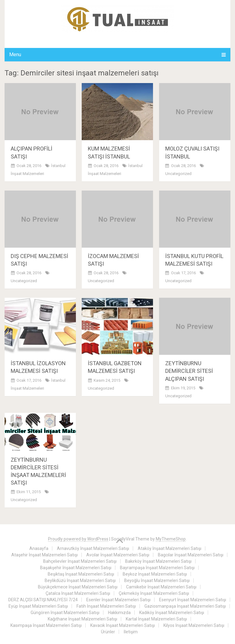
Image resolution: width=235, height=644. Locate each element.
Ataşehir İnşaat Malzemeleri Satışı (45, 555)
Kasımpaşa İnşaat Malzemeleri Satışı (46, 625)
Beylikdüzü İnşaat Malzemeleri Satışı (80, 580)
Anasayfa (39, 548)
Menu (15, 55)
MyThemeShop (171, 539)
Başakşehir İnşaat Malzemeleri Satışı (76, 568)
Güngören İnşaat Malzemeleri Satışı (65, 613)
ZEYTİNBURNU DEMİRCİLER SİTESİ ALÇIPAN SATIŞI (189, 371)
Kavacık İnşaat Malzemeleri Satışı (123, 625)
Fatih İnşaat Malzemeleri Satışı (106, 606)
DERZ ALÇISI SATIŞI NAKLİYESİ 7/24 (43, 600)
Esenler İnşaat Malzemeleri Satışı (118, 600)
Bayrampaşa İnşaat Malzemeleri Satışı (157, 568)
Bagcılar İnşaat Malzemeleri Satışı (191, 555)
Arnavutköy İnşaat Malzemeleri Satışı (93, 548)
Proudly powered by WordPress (78, 539)
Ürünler (108, 632)
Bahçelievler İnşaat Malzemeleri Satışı (80, 561)
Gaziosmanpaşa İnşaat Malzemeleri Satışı (185, 606)
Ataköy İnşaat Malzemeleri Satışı (170, 548)
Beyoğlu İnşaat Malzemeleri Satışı (157, 580)
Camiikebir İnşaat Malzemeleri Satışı (161, 587)
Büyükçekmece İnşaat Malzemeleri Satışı (78, 587)
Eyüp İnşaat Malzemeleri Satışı (38, 606)
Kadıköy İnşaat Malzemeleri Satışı (172, 613)
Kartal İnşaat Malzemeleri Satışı (156, 619)
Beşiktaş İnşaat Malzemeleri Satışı (81, 574)
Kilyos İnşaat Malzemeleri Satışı (194, 625)
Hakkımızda (119, 613)
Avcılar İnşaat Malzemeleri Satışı (118, 555)
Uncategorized (178, 174)
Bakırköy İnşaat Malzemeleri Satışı (158, 561)
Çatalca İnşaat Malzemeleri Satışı (78, 593)
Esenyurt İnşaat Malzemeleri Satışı (193, 600)
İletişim (131, 632)
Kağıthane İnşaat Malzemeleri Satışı (82, 619)
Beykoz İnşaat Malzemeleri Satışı (155, 574)
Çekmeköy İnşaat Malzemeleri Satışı (154, 593)
